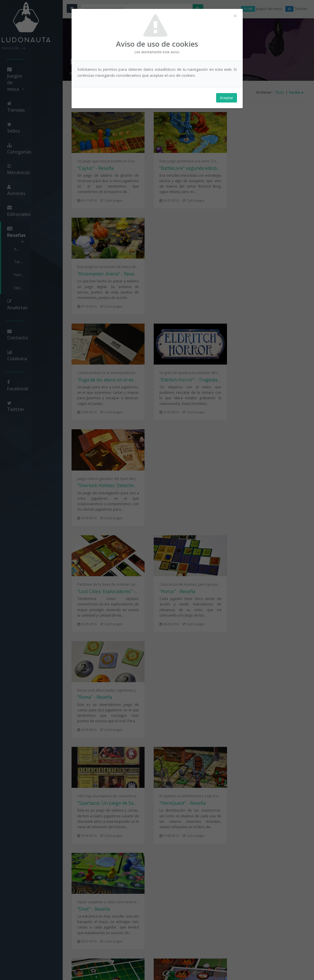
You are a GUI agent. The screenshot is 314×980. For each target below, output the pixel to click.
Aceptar (227, 98)
